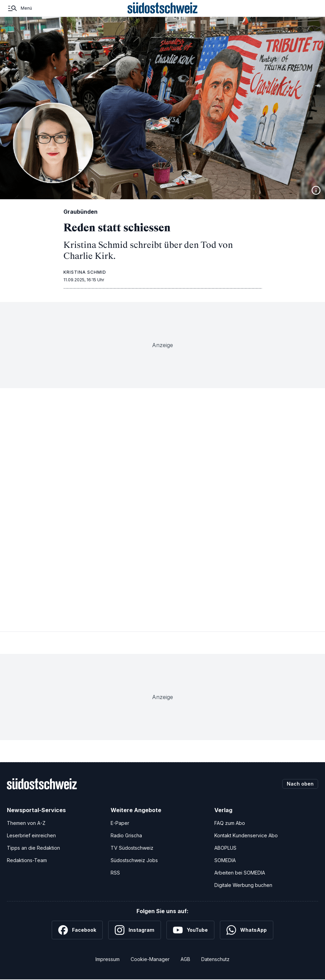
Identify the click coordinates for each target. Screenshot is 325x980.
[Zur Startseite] (162, 8)
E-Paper (120, 823)
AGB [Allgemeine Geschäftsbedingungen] (185, 959)
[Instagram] (135, 930)
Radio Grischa (126, 835)
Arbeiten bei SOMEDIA (240, 873)
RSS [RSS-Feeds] (115, 873)
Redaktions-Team (27, 860)
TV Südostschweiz (132, 848)
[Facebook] (77, 930)
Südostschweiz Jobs (134, 860)
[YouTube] (190, 930)
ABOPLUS (225, 848)
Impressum (108, 959)
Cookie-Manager (150, 959)
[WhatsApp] (247, 930)
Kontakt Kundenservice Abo (246, 835)
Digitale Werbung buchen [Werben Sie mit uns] (243, 885)
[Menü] (19, 8)
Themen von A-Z (26, 823)
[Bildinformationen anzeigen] (316, 190)
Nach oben (300, 784)
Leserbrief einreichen (31, 835)
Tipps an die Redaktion (33, 848)
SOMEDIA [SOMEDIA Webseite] (225, 860)
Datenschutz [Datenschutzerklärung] (215, 959)
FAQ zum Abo (230, 823)
